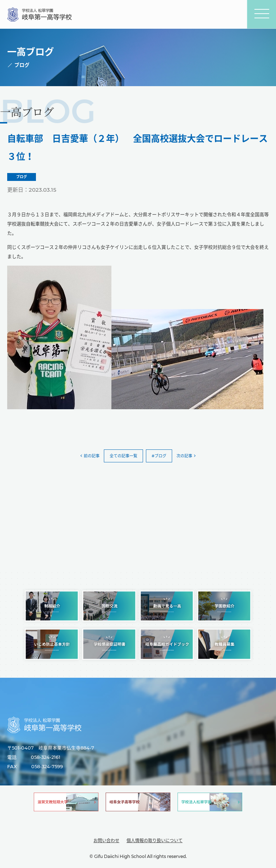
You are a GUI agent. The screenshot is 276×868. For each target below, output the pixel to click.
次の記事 (184, 456)
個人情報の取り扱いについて (155, 841)
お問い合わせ (106, 841)
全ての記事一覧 (123, 456)
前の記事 (92, 456)
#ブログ (159, 456)
